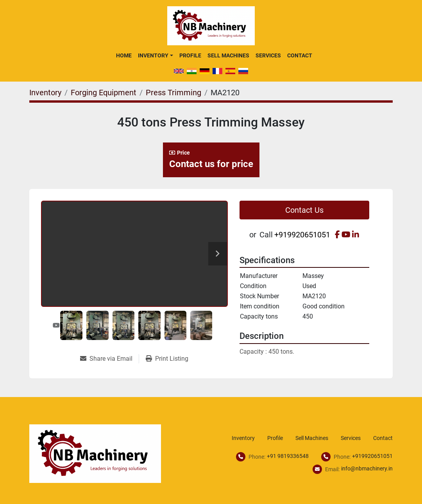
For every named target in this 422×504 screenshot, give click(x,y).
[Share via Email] (109, 359)
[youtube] (346, 235)
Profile (190, 55)
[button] (155, 55)
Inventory (153, 55)
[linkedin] (356, 235)
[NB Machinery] (95, 453)
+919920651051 (302, 235)
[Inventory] (45, 93)
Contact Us (304, 210)
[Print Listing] (167, 359)
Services (268, 55)
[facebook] (337, 235)
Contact (300, 55)
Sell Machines (228, 55)
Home (124, 55)
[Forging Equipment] (104, 93)
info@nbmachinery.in (367, 468)
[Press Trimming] (173, 93)
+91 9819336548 (288, 456)
